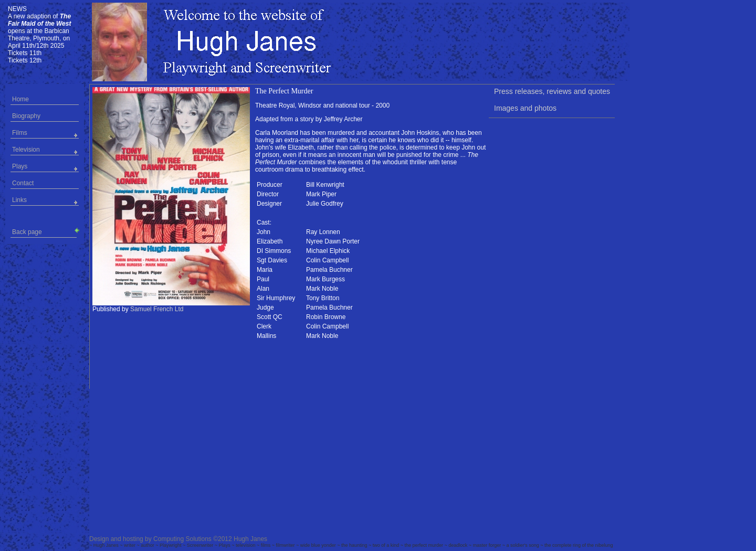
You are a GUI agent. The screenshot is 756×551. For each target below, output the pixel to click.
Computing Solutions (182, 539)
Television (26, 150)
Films (20, 133)
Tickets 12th (25, 60)
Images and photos (525, 108)
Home (20, 99)
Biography (26, 116)
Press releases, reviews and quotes (552, 91)
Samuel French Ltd (157, 309)
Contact (23, 183)
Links (19, 200)
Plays (20, 166)
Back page (44, 231)
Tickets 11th (25, 53)
